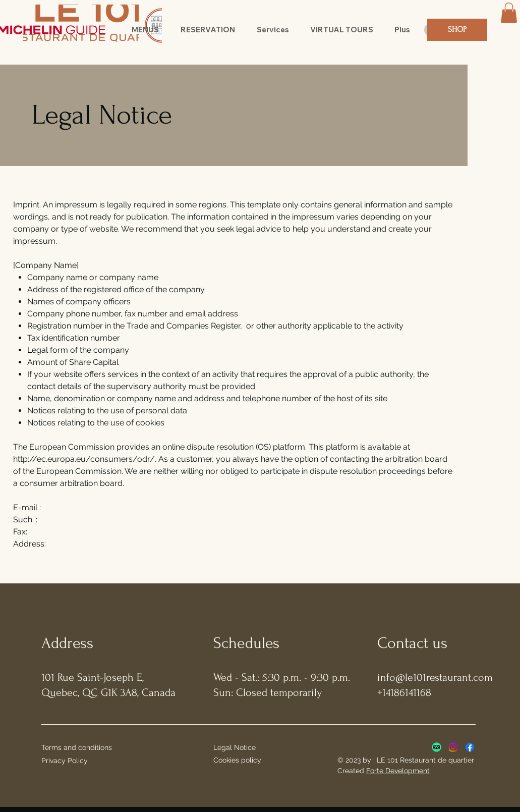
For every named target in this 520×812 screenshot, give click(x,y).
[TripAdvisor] (437, 747)
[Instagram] (453, 747)
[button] (146, 30)
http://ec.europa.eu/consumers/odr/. (85, 459)
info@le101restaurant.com (435, 677)
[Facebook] (470, 747)
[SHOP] (457, 30)
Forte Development (398, 771)
